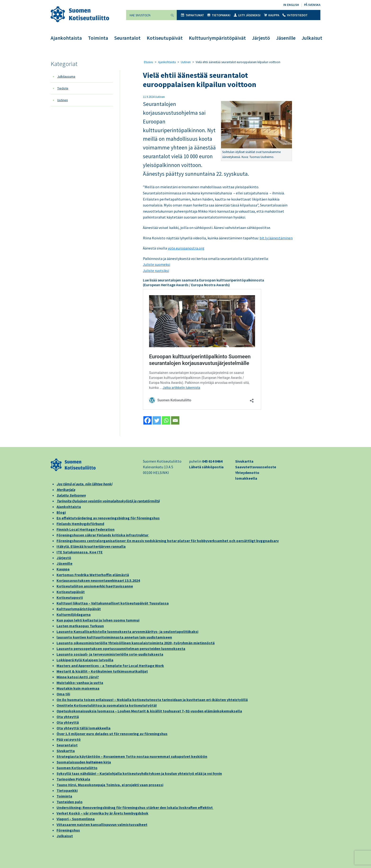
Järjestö (261, 38)
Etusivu (148, 62)
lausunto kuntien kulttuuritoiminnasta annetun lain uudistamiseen (114, 637)
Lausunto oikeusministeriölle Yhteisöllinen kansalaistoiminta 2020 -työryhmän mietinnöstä (136, 643)
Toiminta (98, 38)
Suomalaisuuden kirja (84, 762)
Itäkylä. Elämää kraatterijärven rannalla (91, 546)
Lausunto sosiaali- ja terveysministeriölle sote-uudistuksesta (110, 654)
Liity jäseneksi (247, 15)
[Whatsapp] (166, 420)
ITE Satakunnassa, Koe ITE (80, 552)
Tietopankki (219, 15)
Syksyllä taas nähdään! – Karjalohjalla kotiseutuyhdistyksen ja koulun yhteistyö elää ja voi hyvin (139, 773)
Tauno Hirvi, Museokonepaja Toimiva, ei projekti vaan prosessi (110, 785)
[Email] (175, 420)
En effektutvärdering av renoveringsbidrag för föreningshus (108, 518)
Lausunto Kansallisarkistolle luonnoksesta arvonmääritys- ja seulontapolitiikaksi (127, 631)
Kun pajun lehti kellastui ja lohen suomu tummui (98, 620)
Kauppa (272, 15)
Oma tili (63, 694)
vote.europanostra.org (186, 248)
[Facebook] (148, 420)
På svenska (312, 5)
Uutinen (63, 100)
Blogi (61, 512)
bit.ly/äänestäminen (276, 238)
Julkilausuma (66, 76)
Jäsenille (286, 38)
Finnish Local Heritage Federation (86, 529)
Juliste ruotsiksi (156, 271)
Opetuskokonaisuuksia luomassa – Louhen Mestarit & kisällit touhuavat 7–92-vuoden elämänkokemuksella (149, 711)
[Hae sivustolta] (147, 15)
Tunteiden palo (70, 802)
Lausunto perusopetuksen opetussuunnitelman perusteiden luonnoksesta (121, 649)
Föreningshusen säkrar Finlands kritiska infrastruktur (103, 535)
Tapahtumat (192, 15)
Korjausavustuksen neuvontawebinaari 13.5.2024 (98, 580)
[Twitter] (157, 420)
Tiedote (63, 88)
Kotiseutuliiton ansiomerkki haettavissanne (95, 586)
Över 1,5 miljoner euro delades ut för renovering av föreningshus (112, 734)
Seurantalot (127, 38)
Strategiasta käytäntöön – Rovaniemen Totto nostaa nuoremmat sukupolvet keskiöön (132, 756)
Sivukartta (244, 461)
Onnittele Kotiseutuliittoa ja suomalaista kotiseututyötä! (107, 705)
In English (291, 5)
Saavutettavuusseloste (256, 467)
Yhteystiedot (295, 15)
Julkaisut (312, 38)
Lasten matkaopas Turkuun (80, 626)
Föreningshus (68, 830)
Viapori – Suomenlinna (76, 819)
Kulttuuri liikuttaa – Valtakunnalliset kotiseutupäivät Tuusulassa (113, 603)
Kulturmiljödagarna (74, 614)
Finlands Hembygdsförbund (80, 524)
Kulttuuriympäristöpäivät (217, 38)
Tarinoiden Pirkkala (73, 779)
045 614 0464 (212, 461)
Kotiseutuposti (70, 597)
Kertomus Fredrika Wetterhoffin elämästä (93, 575)
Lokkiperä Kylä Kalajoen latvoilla (85, 660)
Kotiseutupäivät (165, 38)
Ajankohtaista (66, 38)
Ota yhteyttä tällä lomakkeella (84, 728)
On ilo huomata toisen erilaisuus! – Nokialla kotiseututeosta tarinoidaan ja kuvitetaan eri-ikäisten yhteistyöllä (152, 700)
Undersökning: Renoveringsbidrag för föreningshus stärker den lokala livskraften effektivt (135, 807)
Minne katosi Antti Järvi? (78, 677)
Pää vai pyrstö (69, 739)
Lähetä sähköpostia (206, 467)
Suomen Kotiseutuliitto (77, 768)
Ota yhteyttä (68, 717)
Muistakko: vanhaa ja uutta (80, 683)
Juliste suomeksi (157, 264)
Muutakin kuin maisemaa (78, 688)
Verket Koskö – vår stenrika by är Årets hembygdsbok (102, 813)
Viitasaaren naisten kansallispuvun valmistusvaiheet (102, 824)
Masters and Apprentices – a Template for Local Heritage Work (110, 666)
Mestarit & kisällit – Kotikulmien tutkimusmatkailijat (102, 671)
